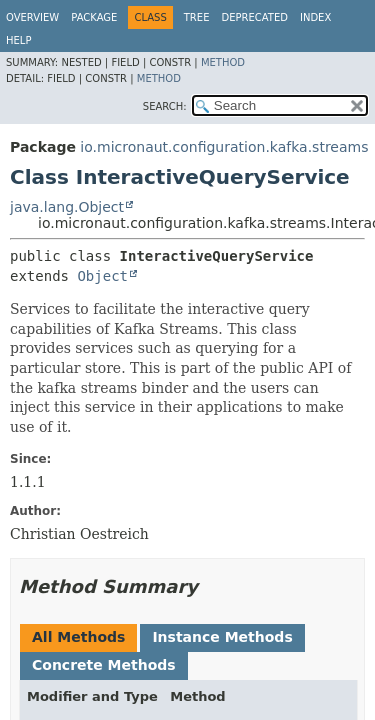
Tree (197, 17)
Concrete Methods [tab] (104, 665)
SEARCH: (165, 106)
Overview (32, 17)
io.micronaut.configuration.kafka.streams (224, 147)
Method (223, 62)
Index (315, 17)
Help (18, 40)
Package (94, 17)
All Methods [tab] (78, 637)
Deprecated (254, 17)
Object (102, 276)
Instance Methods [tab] (222, 637)
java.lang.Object (67, 207)
